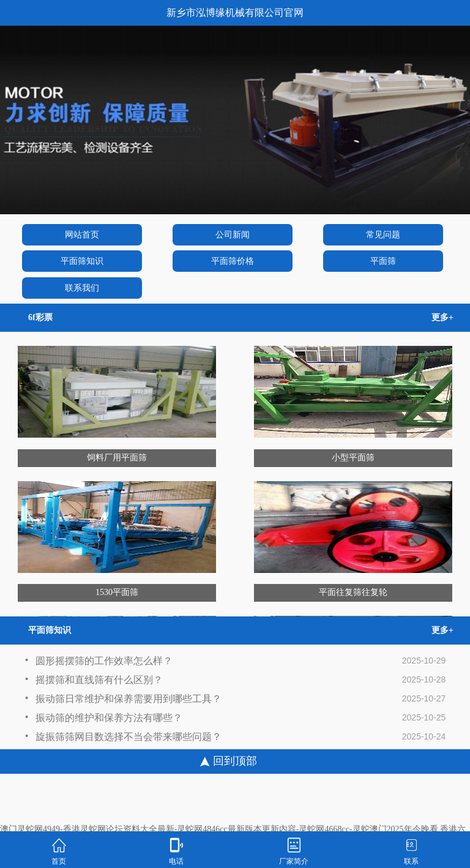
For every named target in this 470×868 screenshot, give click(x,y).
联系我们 (82, 288)
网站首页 (82, 235)
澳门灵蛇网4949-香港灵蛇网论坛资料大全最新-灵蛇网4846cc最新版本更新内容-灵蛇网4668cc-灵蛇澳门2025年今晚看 (219, 829)
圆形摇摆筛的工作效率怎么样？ (99, 663)
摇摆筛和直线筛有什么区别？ (94, 682)
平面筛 (383, 261)
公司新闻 (233, 235)
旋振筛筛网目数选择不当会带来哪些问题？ (123, 739)
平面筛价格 (233, 261)
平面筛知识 (82, 261)
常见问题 (383, 235)
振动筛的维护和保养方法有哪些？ (103, 720)
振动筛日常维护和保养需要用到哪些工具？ (123, 701)
